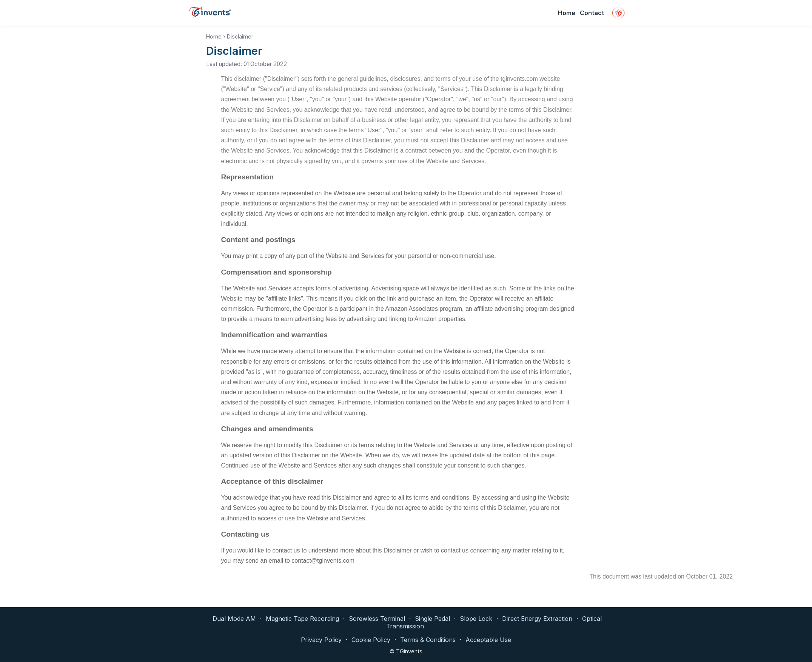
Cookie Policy (371, 640)
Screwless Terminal (377, 619)
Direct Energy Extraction (537, 619)
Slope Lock (476, 619)
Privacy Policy (321, 640)
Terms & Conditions (428, 640)
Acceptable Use (488, 640)
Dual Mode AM (234, 619)
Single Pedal (432, 619)
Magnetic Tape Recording (302, 619)
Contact (592, 13)
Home (567, 13)
